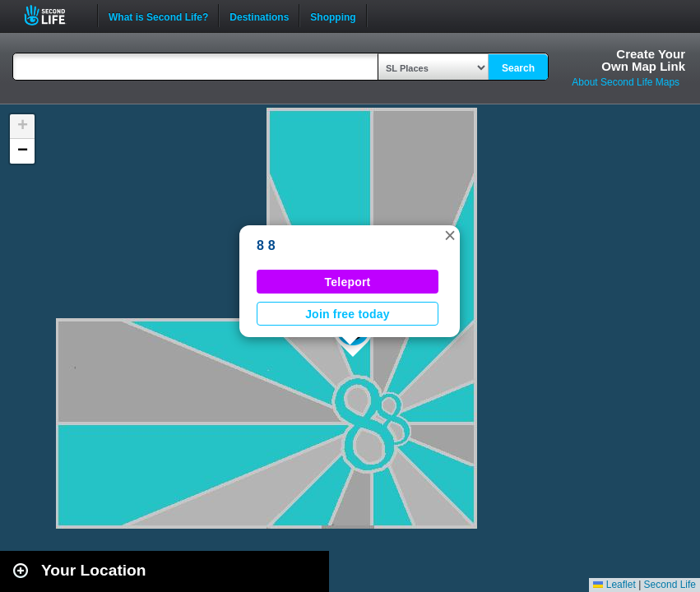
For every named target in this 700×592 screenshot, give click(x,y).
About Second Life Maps (626, 82)
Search (518, 68)
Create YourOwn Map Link (643, 60)
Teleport (348, 282)
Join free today (348, 314)
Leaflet (614, 585)
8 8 (266, 245)
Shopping (333, 16)
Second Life (54, 15)
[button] (450, 235)
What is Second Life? (158, 16)
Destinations (259, 16)
